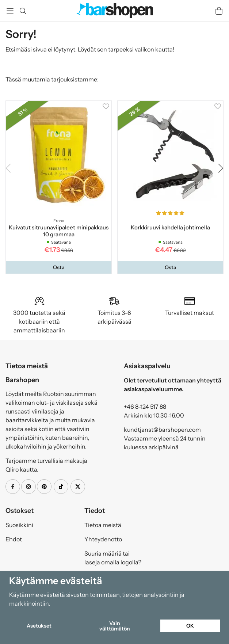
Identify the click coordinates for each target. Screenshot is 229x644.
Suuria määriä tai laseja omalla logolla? (113, 558)
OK (190, 626)
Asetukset (39, 626)
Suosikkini (19, 525)
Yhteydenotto (103, 539)
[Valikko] (10, 11)
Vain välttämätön (115, 626)
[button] (59, 267)
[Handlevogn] (219, 11)
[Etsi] (23, 11)
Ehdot (14, 539)
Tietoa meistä (103, 525)
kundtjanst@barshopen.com (162, 430)
